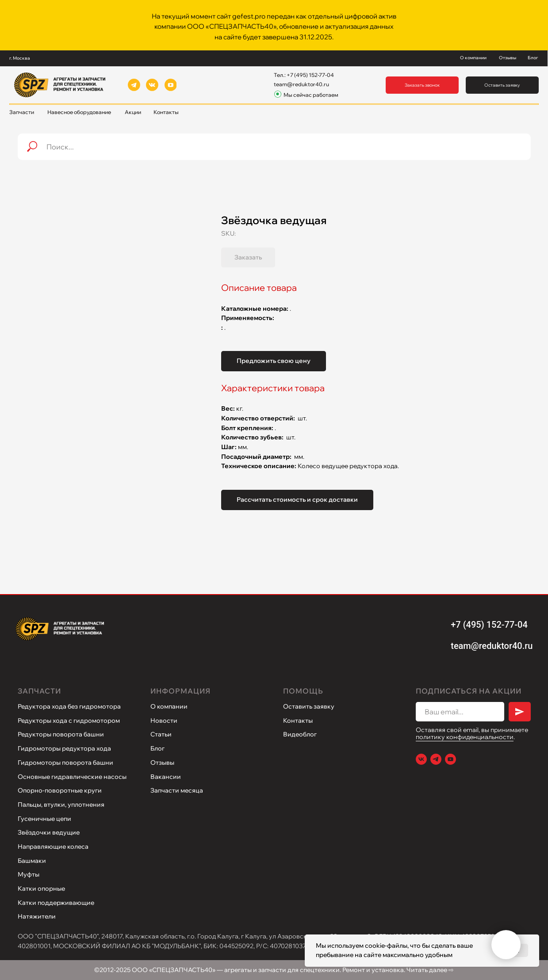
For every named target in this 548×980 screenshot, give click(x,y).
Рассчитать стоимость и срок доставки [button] (297, 500)
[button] (422, 85)
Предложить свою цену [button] (274, 361)
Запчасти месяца (177, 790)
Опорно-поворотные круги (60, 790)
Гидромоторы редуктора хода (64, 748)
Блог (157, 748)
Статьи (161, 734)
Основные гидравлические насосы (72, 777)
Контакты (298, 721)
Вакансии (166, 777)
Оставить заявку (309, 706)
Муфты (29, 874)
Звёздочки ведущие (49, 832)
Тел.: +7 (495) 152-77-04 (304, 75)
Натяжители (37, 916)
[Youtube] (450, 759)
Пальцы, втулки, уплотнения (61, 805)
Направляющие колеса (53, 847)
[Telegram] (436, 759)
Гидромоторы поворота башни (65, 763)
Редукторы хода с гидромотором (69, 721)
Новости (164, 721)
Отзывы (162, 763)
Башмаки (32, 861)
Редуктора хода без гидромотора (69, 706)
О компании (169, 706)
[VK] (421, 759)
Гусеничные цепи (44, 819)
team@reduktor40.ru (301, 84)
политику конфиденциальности (465, 737)
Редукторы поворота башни (61, 734)
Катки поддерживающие (56, 903)
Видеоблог (300, 734)
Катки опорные (41, 888)
